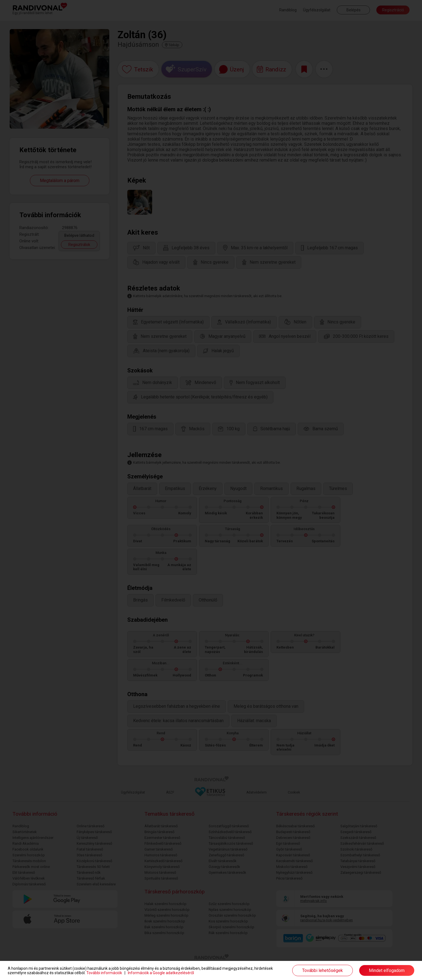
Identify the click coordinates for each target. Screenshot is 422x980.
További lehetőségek (323, 970)
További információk (104, 973)
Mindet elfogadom (387, 970)
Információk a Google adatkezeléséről (161, 973)
